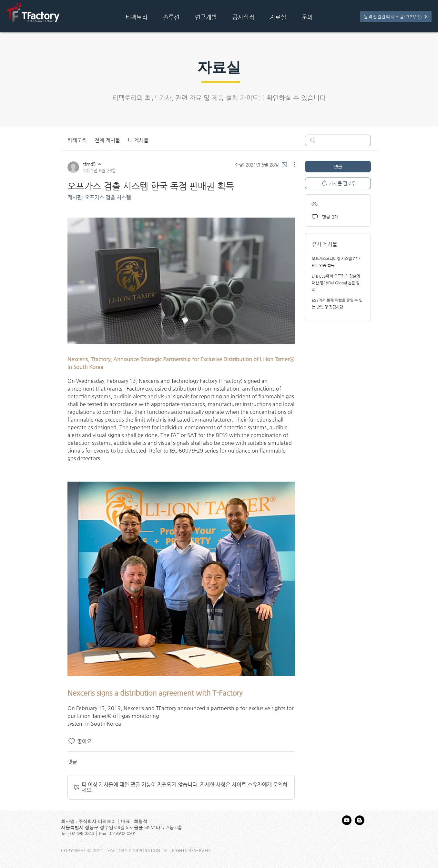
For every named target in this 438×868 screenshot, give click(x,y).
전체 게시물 (107, 140)
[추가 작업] (291, 165)
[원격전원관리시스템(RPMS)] (396, 17)
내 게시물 (138, 140)
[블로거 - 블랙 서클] (360, 820)
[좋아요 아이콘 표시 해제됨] (72, 741)
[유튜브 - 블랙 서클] (347, 820)
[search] (338, 140)
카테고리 (77, 140)
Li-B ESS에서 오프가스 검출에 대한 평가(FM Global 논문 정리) (336, 283)
